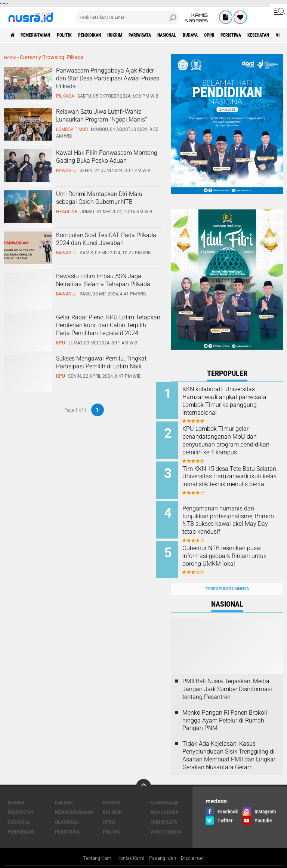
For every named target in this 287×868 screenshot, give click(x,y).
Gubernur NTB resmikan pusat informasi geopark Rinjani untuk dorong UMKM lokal (237, 548)
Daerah (64, 791)
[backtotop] (143, 775)
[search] (127, 17)
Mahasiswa (164, 801)
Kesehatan (21, 801)
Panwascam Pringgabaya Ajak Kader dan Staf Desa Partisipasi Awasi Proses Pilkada (108, 78)
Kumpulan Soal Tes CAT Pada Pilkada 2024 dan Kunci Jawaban (106, 239)
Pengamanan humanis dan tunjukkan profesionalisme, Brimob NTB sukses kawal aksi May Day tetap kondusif (235, 514)
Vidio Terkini (166, 820)
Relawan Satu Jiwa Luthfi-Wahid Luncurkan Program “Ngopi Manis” (101, 115)
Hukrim (140, 35)
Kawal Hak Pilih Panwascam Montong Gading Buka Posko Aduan (107, 156)
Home (11, 57)
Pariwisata (171, 35)
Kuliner (112, 801)
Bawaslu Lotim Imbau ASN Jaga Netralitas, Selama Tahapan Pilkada (103, 280)
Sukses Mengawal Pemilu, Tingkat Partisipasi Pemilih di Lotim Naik (101, 362)
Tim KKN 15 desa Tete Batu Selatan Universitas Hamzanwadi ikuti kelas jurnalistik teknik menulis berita (234, 480)
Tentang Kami (94, 847)
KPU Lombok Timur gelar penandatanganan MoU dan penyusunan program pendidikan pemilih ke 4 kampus (234, 442)
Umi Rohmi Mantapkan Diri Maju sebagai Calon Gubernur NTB (99, 197)
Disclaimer (197, 847)
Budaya (233, 35)
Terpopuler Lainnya (227, 577)
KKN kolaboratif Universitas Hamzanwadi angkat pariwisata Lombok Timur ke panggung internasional (235, 401)
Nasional (204, 35)
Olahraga (67, 810)
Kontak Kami (130, 847)
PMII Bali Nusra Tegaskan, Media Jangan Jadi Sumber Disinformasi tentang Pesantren (227, 677)
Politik (78, 35)
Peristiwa (67, 820)
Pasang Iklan (165, 847)
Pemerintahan (42, 35)
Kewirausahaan (74, 801)
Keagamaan (164, 791)
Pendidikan (109, 35)
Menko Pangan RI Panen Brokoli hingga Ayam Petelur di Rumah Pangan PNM (225, 708)
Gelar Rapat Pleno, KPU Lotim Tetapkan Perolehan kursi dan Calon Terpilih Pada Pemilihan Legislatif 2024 (108, 325)
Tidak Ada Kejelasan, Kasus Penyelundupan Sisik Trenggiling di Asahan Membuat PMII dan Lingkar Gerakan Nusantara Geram (229, 744)
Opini (256, 35)
